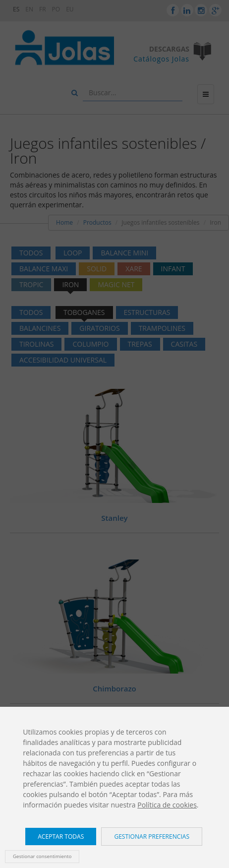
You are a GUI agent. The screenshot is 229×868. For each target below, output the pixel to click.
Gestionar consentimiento (42, 856)
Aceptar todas (61, 837)
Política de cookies (167, 805)
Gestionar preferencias (152, 837)
